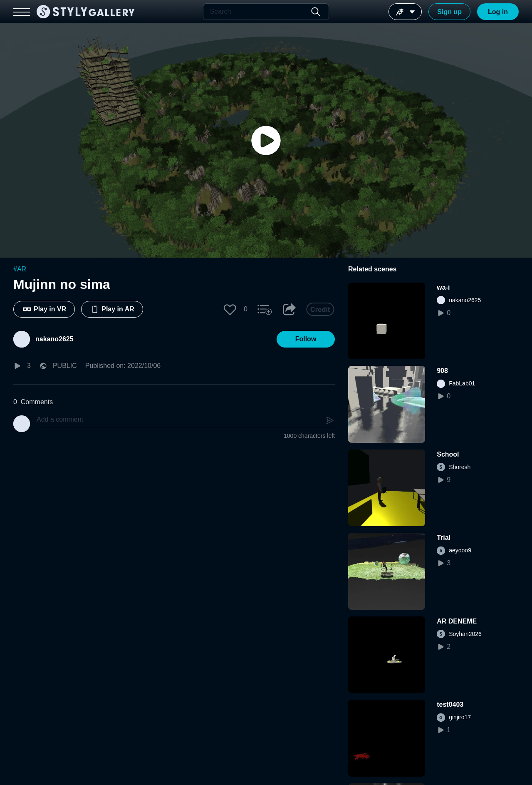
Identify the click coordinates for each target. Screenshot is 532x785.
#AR (20, 269)
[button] (230, 309)
